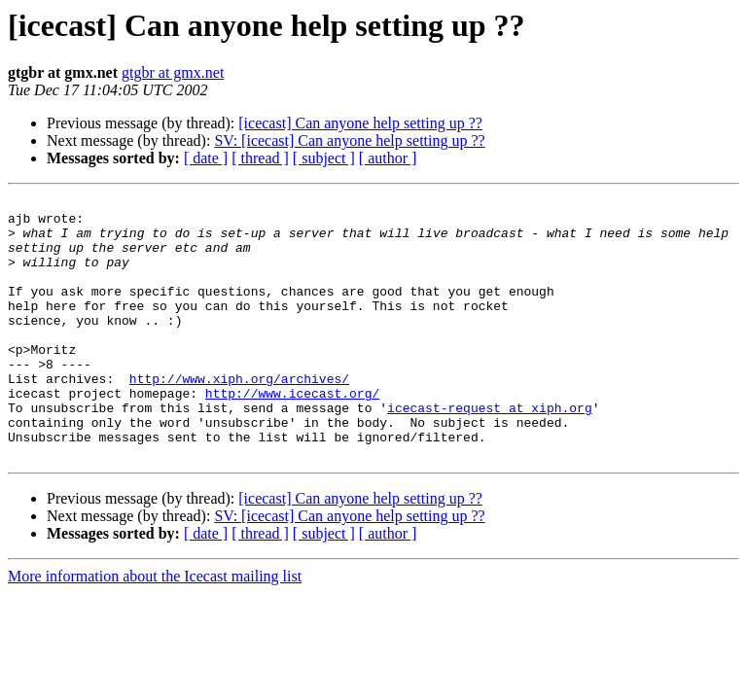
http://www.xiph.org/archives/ (239, 416)
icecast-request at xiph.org (490, 451)
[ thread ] (260, 158)
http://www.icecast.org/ (292, 434)
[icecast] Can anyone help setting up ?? (360, 123)
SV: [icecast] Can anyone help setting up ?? (349, 140)
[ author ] (388, 158)
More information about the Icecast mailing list (155, 629)
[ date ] (206, 158)
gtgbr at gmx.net (173, 72)
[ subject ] (324, 158)
